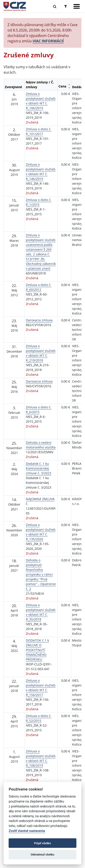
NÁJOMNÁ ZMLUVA (40, 499)
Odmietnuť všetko (42, 855)
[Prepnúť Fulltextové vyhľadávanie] (55, 6)
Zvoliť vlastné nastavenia (27, 831)
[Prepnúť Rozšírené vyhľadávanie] (66, 6)
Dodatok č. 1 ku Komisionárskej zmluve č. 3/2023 (39, 468)
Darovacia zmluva (39, 320)
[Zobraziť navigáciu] (77, 6)
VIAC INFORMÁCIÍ (48, 41)
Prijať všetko (43, 843)
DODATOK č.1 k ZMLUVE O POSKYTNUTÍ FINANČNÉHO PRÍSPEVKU (37, 650)
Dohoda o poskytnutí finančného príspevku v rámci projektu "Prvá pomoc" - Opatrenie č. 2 (41, 574)
